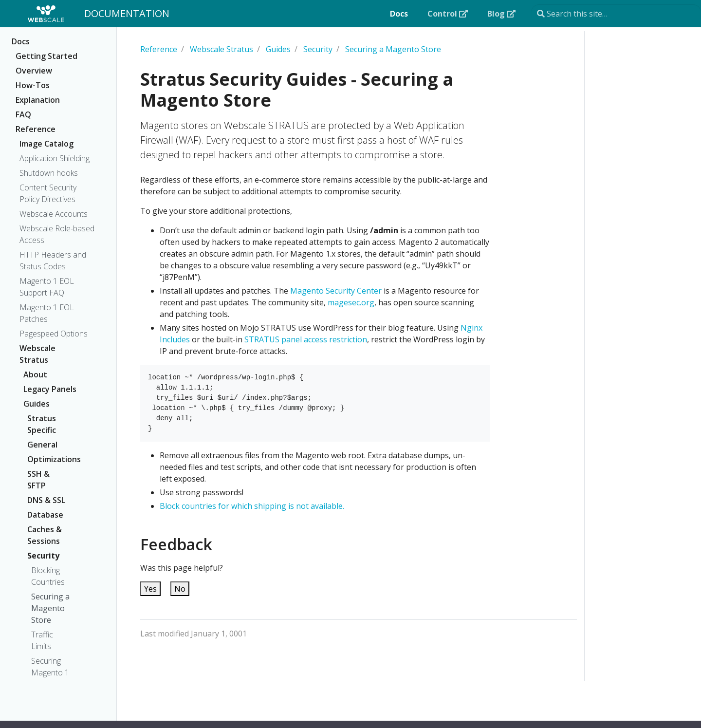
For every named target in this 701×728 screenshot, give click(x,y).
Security (43, 556)
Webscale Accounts (54, 214)
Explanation (38, 100)
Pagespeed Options (54, 334)
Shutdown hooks (49, 173)
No (180, 589)
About (35, 374)
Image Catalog (46, 144)
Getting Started (46, 56)
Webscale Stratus (37, 354)
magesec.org (351, 302)
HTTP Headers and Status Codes (53, 261)
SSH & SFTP (38, 480)
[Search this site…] (616, 14)
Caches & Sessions (45, 535)
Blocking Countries (48, 576)
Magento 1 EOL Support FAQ (47, 287)
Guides (37, 404)
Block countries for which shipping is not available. (252, 506)
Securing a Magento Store (50, 608)
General (42, 445)
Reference (36, 129)
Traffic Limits (42, 640)
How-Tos (33, 85)
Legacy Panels (50, 389)
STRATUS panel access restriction (306, 339)
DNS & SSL (46, 500)
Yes (150, 589)
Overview (34, 71)
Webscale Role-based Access (57, 234)
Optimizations (50, 459)
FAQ (23, 114)
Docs (21, 41)
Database (45, 515)
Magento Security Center (336, 291)
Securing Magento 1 (50, 667)
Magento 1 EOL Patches (47, 313)
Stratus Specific (42, 424)
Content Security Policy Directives (48, 193)
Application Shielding (55, 158)
